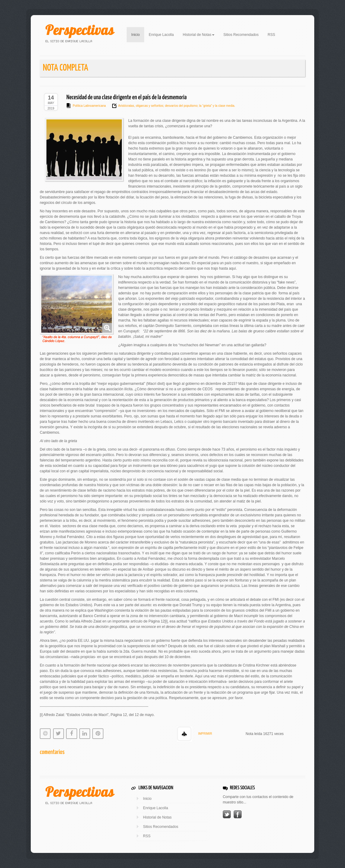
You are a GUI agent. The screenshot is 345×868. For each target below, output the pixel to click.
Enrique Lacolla (161, 35)
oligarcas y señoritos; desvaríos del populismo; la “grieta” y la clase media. (185, 106)
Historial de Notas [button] (199, 35)
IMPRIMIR (205, 734)
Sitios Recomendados (241, 35)
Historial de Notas (157, 817)
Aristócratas (126, 106)
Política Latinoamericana (89, 106)
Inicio (138, 34)
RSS (272, 35)
